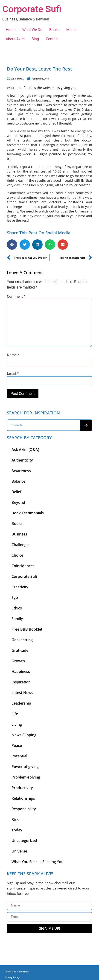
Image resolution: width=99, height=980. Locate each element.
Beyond (18, 502)
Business (19, 534)
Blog (35, 39)
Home (11, 30)
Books (54, 30)
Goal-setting (22, 640)
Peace (17, 745)
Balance (18, 481)
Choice (17, 555)
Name (13, 355)
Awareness (21, 471)
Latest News (22, 693)
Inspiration (21, 682)
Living (17, 724)
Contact (52, 39)
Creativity (20, 587)
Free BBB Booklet (27, 629)
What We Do (32, 30)
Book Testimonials (28, 513)
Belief (16, 492)
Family (17, 619)
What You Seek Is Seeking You (38, 862)
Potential (19, 756)
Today (17, 830)
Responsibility (24, 809)
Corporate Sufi (32, 9)
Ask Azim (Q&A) (25, 450)
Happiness (21, 671)
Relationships (23, 798)
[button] (12, 245)
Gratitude (20, 650)
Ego (15, 598)
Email (13, 374)
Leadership (21, 703)
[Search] (86, 425)
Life (15, 714)
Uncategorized (24, 841)
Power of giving (25, 767)
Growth (18, 661)
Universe (19, 851)
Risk (15, 819)
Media (71, 30)
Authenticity (22, 460)
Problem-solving (26, 777)
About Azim (15, 39)
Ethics (17, 608)
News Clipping (24, 735)
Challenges (21, 545)
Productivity (22, 788)
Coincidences (23, 566)
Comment (16, 297)
